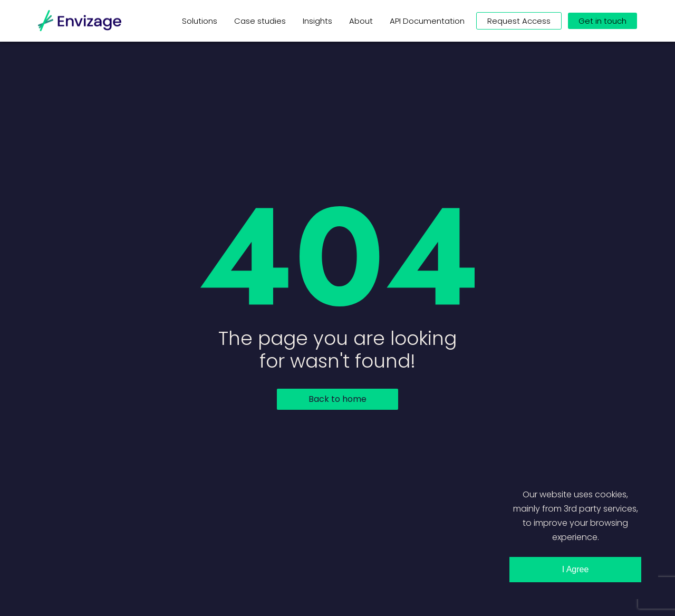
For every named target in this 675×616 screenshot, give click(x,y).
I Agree (576, 569)
